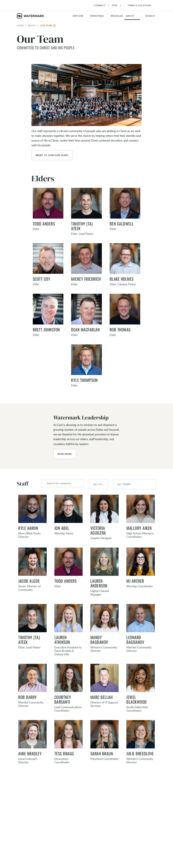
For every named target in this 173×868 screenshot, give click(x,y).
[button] (99, 16)
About (32, 26)
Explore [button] (78, 16)
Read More (65, 454)
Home (20, 26)
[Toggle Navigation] (137, 5)
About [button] (130, 16)
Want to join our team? (52, 155)
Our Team (48, 26)
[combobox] (63, 483)
